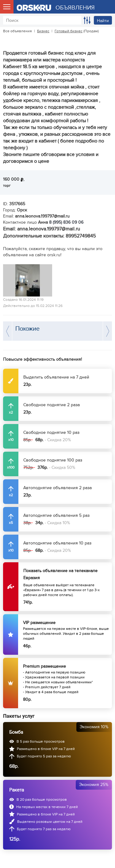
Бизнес (43, 31)
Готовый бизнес (69, 31)
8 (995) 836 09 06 (66, 222)
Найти (103, 21)
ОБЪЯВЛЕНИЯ (75, 8)
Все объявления (17, 31)
